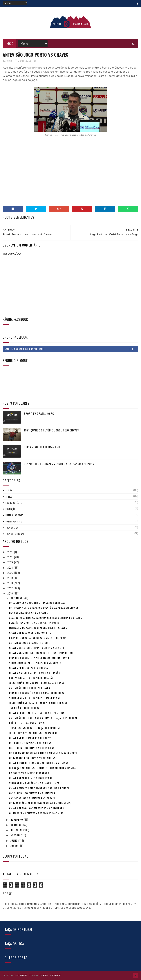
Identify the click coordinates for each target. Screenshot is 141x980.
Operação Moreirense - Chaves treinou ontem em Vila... (44, 768)
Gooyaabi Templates (52, 975)
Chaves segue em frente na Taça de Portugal (37, 713)
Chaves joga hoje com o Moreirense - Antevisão (39, 763)
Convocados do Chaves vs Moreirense (33, 758)
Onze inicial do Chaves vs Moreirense (32, 748)
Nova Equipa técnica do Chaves (29, 612)
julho (14, 840)
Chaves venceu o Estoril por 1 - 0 (30, 632)
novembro (17, 819)
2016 (10, 593)
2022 (11, 562)
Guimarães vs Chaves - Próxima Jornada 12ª (36, 813)
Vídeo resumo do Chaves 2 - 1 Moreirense (35, 698)
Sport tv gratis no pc (39, 413)
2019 (10, 578)
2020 (11, 573)
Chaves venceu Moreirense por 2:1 (30, 738)
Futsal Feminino (14, 522)
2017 (10, 588)
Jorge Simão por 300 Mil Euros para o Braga (37, 683)
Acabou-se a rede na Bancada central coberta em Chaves (46, 618)
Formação (11, 509)
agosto (16, 835)
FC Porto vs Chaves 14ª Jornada (29, 773)
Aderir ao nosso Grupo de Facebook (71, 349)
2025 (11, 552)
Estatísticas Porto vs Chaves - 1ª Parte (34, 623)
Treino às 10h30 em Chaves (26, 708)
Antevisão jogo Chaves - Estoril (29, 643)
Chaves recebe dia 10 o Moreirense (31, 778)
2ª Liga (9, 497)
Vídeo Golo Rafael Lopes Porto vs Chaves (35, 663)
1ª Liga (9, 490)
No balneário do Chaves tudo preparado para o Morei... (44, 753)
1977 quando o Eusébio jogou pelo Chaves (51, 430)
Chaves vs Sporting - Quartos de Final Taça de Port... (43, 653)
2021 (10, 567)
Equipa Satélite (14, 503)
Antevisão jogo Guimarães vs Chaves (32, 798)
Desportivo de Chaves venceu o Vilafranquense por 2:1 (60, 464)
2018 (10, 583)
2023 (11, 557)
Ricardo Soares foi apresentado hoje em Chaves (39, 658)
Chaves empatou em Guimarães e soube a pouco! (39, 788)
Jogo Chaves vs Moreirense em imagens (33, 733)
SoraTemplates (20, 975)
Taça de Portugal (15, 534)
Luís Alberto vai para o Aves (27, 723)
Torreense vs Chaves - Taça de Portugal (35, 728)
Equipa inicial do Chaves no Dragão (31, 678)
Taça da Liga (12, 528)
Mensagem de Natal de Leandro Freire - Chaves (38, 628)
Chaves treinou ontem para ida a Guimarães (37, 808)
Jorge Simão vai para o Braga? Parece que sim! (38, 703)
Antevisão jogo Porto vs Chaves (30, 688)
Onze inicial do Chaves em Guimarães (32, 793)
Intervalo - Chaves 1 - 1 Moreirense (31, 743)
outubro (16, 825)
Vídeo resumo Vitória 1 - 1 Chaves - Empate (36, 783)
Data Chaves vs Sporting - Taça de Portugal (37, 603)
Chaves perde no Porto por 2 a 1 (29, 668)
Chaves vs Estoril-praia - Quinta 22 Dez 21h (37, 648)
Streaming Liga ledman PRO (42, 447)
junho (15, 846)
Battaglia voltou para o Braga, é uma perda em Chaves (44, 607)
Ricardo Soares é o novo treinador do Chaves (38, 693)
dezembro (17, 598)
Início (9, 44)
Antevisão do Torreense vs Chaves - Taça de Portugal (43, 718)
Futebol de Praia (14, 515)
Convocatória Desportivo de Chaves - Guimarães (40, 803)
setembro (17, 830)
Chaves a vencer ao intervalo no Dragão (35, 673)
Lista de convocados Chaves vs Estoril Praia (38, 638)
